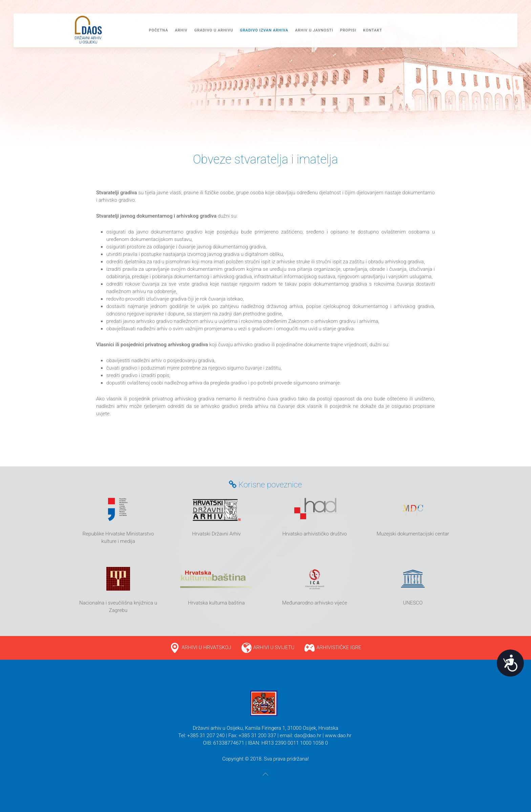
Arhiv (181, 30)
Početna (158, 30)
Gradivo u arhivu (214, 30)
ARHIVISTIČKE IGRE (339, 648)
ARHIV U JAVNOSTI (314, 30)
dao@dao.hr (308, 736)
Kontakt (373, 30)
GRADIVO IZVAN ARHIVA (264, 30)
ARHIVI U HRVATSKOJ (206, 648)
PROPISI (348, 30)
